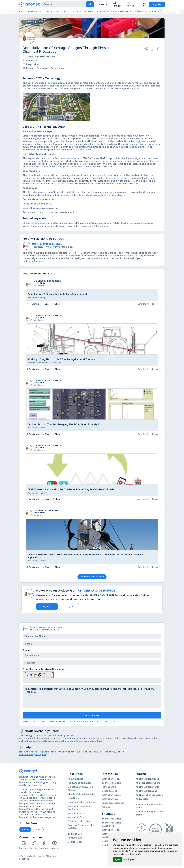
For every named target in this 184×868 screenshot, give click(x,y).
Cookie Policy (75, 842)
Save (46, 304)
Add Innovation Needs (147, 779)
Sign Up (157, 4)
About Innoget (75, 779)
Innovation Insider (77, 813)
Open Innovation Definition (82, 802)
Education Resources (113, 803)
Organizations (109, 791)
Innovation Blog (76, 817)
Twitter (33, 845)
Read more (33, 304)
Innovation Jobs (110, 799)
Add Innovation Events (147, 787)
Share (56, 304)
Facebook (44, 845)
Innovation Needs (111, 779)
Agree (118, 859)
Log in (69, 607)
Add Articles (142, 799)
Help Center (74, 798)
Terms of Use (75, 834)
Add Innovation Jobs (146, 791)
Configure (129, 859)
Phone (26, 650)
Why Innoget (117, 4)
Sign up (47, 607)
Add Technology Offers (148, 783)
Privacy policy (109, 721)
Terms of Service (91, 721)
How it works (131, 4)
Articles (106, 807)
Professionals (109, 787)
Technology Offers (111, 783)
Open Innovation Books (80, 821)
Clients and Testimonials (81, 794)
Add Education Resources (149, 795)
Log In (144, 4)
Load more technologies (92, 577)
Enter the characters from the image (43, 669)
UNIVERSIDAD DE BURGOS (47, 281)
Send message (92, 715)
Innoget (55, 845)
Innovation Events (111, 795)
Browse (104, 4)
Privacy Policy (75, 838)
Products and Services (80, 783)
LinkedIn (24, 845)
